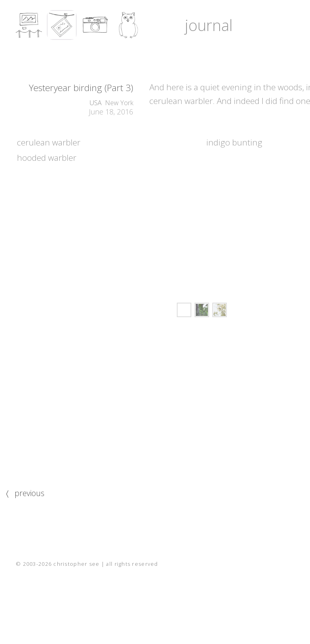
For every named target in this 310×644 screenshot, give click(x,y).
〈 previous (25, 493)
